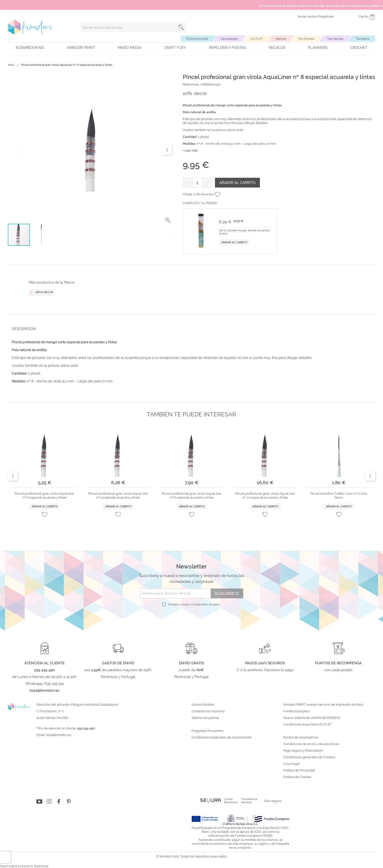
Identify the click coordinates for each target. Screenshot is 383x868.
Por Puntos (307, 39)
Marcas (281, 39)
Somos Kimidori (203, 705)
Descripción (24, 329)
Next (370, 476)
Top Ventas (335, 39)
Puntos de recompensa (301, 737)
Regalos (277, 48)
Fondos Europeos (297, 711)
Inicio (11, 65)
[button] (168, 220)
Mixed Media (130, 48)
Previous (13, 476)
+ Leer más (190, 150)
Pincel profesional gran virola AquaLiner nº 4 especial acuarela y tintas (118, 495)
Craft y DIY (175, 48)
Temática (363, 39)
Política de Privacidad (299, 770)
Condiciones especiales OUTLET (308, 724)
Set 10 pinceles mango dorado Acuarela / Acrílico (245, 232)
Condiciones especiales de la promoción (222, 737)
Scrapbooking (30, 48)
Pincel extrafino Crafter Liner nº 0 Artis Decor (339, 495)
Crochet (359, 48)
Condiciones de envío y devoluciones (311, 744)
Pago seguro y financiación (303, 751)
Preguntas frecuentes (207, 731)
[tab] (190, 329)
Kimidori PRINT (81, 48)
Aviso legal (292, 764)
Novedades (229, 39)
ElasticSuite (41, 866)
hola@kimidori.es (59, 735)
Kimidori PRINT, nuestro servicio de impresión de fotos (323, 705)
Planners (318, 48)
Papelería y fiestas (227, 48)
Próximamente (197, 39)
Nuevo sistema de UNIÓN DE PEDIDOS (312, 718)
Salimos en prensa (205, 718)
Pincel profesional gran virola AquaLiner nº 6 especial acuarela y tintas (192, 495)
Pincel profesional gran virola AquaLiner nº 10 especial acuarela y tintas (265, 495)
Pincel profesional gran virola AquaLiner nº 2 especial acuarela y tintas (45, 495)
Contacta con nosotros (208, 711)
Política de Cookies (297, 777)
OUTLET (257, 39)
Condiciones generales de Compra (309, 757)
